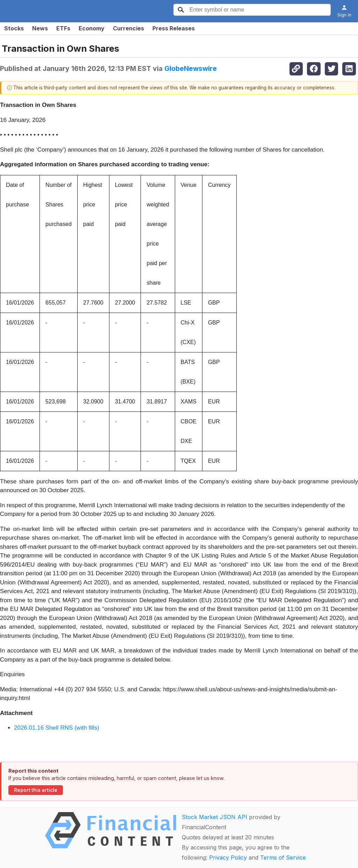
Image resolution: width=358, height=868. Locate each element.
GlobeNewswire (191, 68)
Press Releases (174, 28)
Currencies (128, 28)
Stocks (14, 28)
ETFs (63, 28)
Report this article (36, 790)
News (40, 28)
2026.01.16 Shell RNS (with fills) (57, 728)
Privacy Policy (228, 858)
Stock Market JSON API (214, 817)
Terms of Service (283, 858)
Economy (92, 28)
